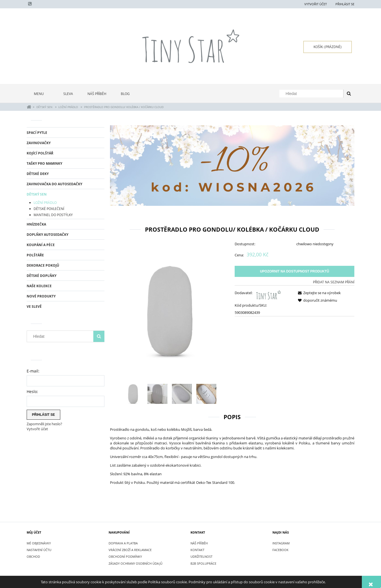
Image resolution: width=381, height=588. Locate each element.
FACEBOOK (280, 550)
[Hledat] (349, 94)
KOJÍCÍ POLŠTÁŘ (40, 153)
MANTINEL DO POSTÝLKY (53, 215)
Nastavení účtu (39, 550)
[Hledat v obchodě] (313, 94)
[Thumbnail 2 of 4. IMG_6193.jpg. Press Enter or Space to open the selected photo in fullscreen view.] (157, 394)
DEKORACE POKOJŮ (43, 265)
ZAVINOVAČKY (39, 143)
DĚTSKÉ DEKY (38, 174)
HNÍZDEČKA (36, 224)
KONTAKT (197, 550)
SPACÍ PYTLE (37, 133)
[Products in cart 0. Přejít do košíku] (328, 47)
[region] (232, 166)
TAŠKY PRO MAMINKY (44, 163)
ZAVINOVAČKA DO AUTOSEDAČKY (54, 184)
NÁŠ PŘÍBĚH (199, 543)
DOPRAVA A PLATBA (123, 543)
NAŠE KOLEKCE (39, 286)
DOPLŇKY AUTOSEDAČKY (47, 235)
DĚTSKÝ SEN (37, 194)
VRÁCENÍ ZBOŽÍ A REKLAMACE (130, 550)
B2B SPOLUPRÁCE (203, 563)
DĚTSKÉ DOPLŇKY (42, 276)
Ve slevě (34, 306)
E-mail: (33, 371)
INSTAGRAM (281, 543)
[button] (318, 293)
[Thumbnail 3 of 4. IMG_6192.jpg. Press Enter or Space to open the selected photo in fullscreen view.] (182, 394)
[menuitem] (41, 94)
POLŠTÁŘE (35, 255)
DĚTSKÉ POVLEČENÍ (49, 209)
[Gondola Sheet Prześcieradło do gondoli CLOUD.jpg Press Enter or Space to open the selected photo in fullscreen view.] (170, 311)
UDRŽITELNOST (201, 556)
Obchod (33, 556)
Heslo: (32, 391)
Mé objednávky (39, 543)
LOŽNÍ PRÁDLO (45, 203)
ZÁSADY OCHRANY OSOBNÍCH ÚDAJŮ (136, 563)
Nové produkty (41, 296)
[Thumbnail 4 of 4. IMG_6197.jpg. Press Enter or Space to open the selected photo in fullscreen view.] (206, 394)
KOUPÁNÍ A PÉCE (41, 245)
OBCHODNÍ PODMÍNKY (125, 556)
